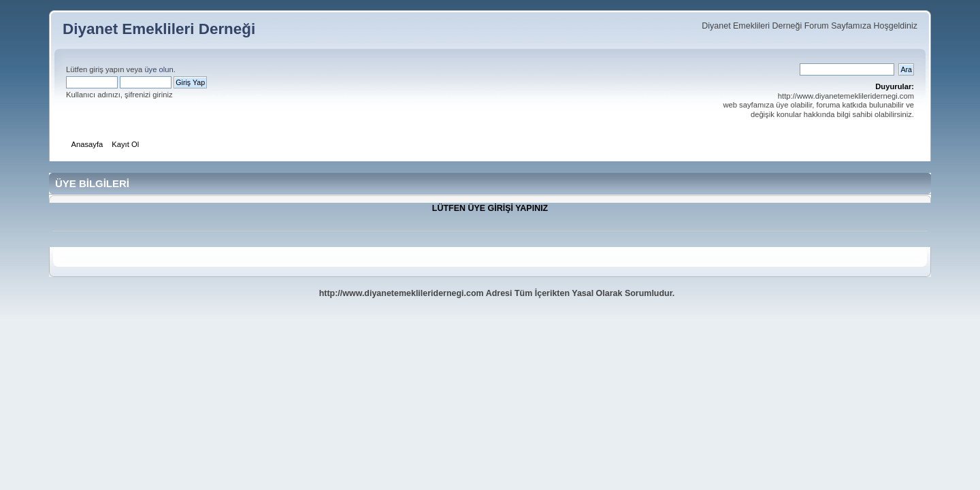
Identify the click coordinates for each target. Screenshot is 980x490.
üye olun (159, 69)
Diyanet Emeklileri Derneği (159, 29)
